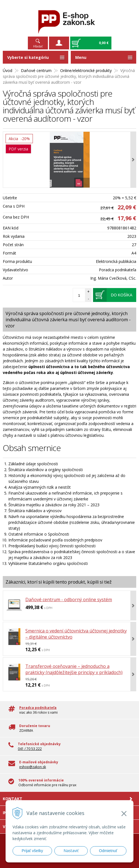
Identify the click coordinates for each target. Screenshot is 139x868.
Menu (81, 57)
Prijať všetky (32, 851)
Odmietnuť (108, 851)
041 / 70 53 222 (30, 749)
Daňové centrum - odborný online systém (69, 600)
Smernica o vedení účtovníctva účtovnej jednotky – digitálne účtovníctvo (76, 634)
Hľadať (38, 46)
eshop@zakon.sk (33, 767)
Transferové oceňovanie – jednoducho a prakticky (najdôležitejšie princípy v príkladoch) (74, 669)
